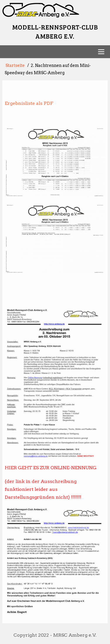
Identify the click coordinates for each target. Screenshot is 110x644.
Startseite (15, 65)
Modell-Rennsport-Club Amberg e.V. (55, 31)
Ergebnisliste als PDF (29, 103)
